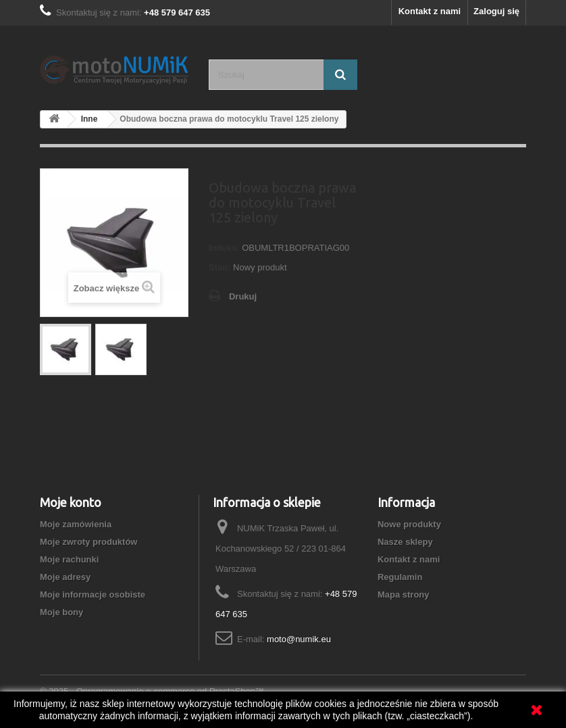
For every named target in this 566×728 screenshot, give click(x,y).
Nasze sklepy (405, 542)
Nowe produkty (409, 524)
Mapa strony (404, 594)
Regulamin (400, 577)
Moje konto (71, 502)
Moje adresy (65, 577)
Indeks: (224, 248)
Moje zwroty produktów (88, 542)
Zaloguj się (496, 11)
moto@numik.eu (299, 639)
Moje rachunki (69, 559)
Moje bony (61, 612)
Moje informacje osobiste (93, 594)
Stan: (220, 267)
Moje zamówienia (76, 524)
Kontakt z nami (430, 11)
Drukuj (243, 296)
